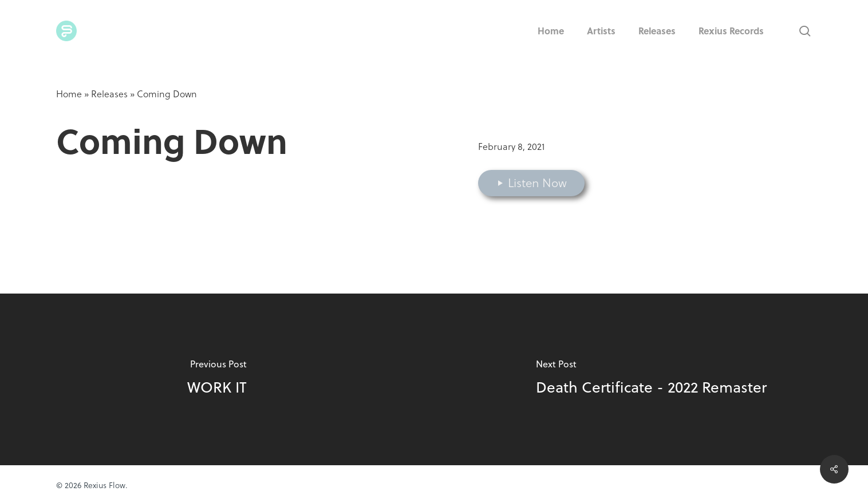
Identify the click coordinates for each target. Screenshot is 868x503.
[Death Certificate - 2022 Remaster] (651, 379)
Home (69, 94)
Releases (109, 94)
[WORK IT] (217, 379)
